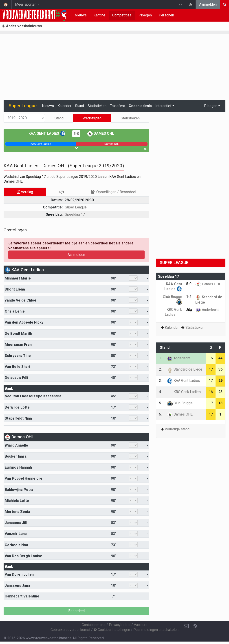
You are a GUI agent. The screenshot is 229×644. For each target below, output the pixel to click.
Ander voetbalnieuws (22, 26)
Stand (79, 106)
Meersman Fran (18, 345)
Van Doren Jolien (19, 574)
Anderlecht (207, 310)
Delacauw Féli (16, 378)
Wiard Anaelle (16, 445)
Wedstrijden (92, 118)
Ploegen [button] (211, 106)
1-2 (189, 297)
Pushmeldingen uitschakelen (156, 630)
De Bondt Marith (18, 334)
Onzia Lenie (15, 311)
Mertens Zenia (17, 512)
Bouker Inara (16, 456)
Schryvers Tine (18, 356)
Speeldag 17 (75, 214)
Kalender (64, 106)
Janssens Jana (17, 585)
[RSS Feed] (195, 626)
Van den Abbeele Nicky (24, 322)
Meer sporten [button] (26, 4)
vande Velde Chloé (21, 300)
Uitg (189, 310)
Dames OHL (101, 133)
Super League (76, 207)
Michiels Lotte (17, 501)
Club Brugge (180, 403)
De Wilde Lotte (17, 407)
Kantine (99, 15)
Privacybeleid (120, 625)
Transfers (118, 106)
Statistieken (97, 106)
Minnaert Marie (18, 278)
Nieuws (81, 15)
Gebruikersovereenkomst (70, 630)
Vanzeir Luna (16, 534)
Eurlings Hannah (18, 467)
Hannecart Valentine (22, 596)
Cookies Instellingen (112, 630)
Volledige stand (177, 429)
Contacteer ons (94, 625)
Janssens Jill (16, 523)
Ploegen (145, 15)
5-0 (76, 134)
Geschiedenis (140, 106)
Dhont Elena (15, 289)
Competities (122, 15)
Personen (166, 15)
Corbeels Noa (16, 545)
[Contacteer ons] (186, 626)
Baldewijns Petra (19, 490)
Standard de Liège (185, 369)
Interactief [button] (163, 106)
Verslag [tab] (25, 192)
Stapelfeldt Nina (18, 418)
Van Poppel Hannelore (24, 478)
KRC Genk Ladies (184, 392)
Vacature (141, 625)
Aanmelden (208, 4)
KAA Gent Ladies (47, 133)
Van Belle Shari (17, 367)
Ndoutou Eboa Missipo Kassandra (33, 396)
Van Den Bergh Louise (23, 556)
